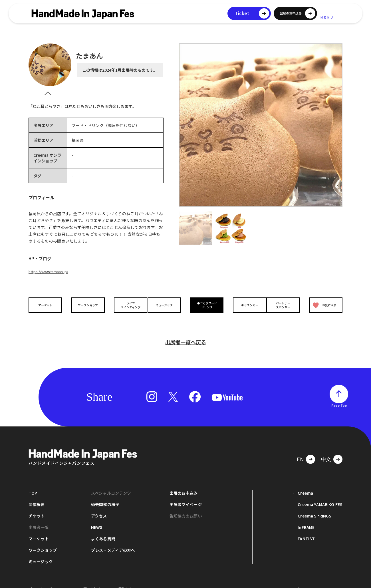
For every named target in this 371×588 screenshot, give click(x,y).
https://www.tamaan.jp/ (51, 271)
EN (300, 450)
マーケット (47, 305)
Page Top (339, 396)
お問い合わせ (90, 579)
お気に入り (323, 305)
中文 (326, 450)
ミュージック (166, 305)
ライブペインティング (126, 305)
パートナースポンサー (285, 305)
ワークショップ (86, 305)
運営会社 (124, 579)
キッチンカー (245, 305)
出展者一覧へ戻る (185, 333)
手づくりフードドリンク (205, 305)
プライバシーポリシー (46, 579)
